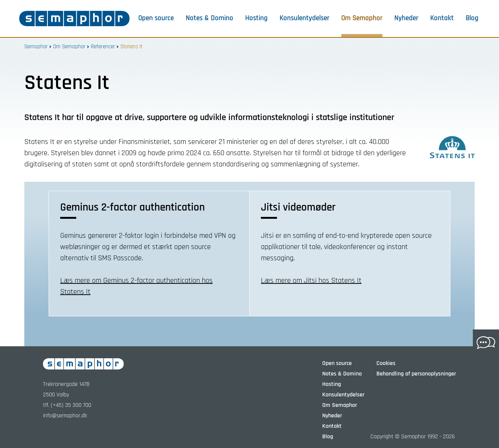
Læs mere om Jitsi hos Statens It (311, 280)
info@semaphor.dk (65, 416)
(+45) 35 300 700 (71, 405)
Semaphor (36, 47)
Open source (156, 18)
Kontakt (442, 18)
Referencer (103, 47)
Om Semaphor (362, 18)
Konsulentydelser (304, 18)
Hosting (256, 18)
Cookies (386, 363)
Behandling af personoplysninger (416, 374)
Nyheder (406, 18)
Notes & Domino (210, 18)
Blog (472, 18)
